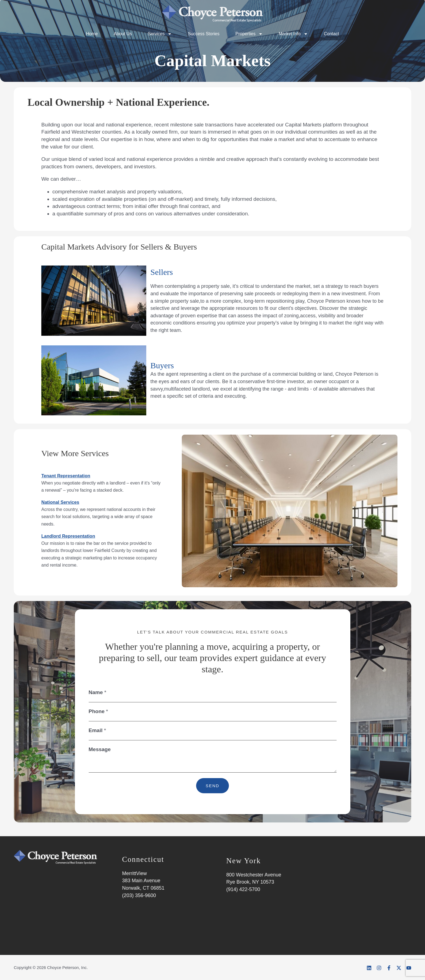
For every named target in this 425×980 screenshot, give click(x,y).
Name (98, 692)
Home (92, 34)
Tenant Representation (69, 476)
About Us (123, 34)
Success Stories (204, 34)
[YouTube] (409, 968)
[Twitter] (398, 968)
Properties (249, 34)
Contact (331, 34)
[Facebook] (388, 968)
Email (97, 730)
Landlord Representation (72, 536)
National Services (63, 502)
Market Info (293, 34)
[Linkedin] (367, 968)
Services (160, 34)
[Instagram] (377, 968)
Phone (98, 711)
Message (100, 749)
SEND (213, 786)
